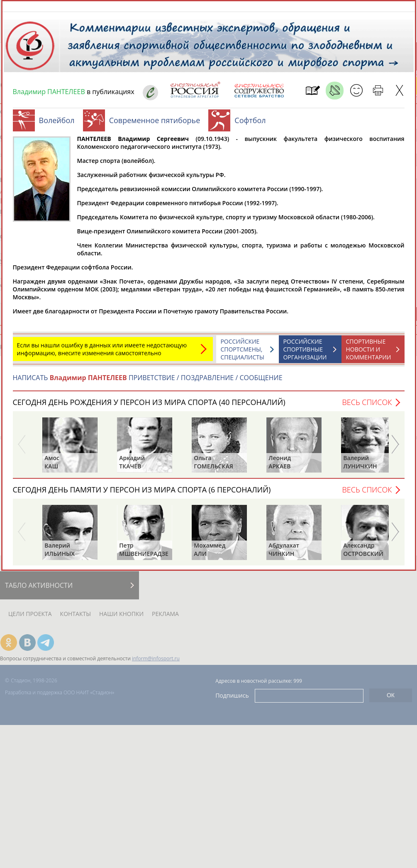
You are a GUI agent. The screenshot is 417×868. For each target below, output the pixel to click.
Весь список (367, 406)
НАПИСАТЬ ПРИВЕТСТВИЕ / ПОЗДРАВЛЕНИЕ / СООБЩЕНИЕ (148, 382)
